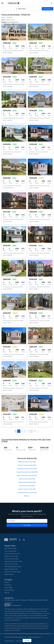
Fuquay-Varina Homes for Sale (13, 561)
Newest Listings (9, 574)
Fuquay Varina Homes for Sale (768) (27, 472)
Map (27, 640)
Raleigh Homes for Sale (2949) (27, 462)
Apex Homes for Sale (10, 548)
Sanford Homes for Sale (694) (27, 482)
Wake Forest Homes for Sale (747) (27, 475)
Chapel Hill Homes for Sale (12, 554)
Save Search (47, 9)
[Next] (38, 431)
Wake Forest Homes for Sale (13, 572)
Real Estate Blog (9, 590)
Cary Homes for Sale (10, 551)
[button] (2, 3)
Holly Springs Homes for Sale (13, 567)
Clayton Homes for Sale (11, 556)
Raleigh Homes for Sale (11, 569)
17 (35, 431)
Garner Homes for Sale (11, 564)
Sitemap (7, 593)
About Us (7, 582)
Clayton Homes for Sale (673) (27, 489)
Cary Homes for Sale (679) (27, 486)
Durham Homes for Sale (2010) (27, 465)
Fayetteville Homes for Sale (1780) (27, 469)
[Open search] (37, 3)
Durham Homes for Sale (11, 559)
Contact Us (8, 585)
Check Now (27, 525)
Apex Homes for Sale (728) (27, 479)
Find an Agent (8, 587)
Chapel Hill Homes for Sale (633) (27, 492)
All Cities (27, 496)
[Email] (27, 521)
